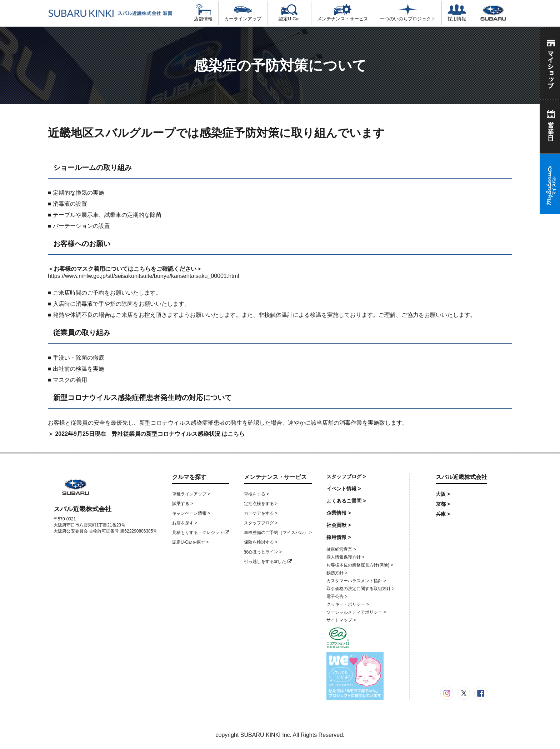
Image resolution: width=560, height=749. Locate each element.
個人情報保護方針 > (345, 557)
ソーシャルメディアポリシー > (356, 612)
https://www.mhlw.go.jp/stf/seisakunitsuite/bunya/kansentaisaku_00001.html (143, 276)
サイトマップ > (341, 620)
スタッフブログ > (261, 523)
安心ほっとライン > (263, 552)
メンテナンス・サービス (343, 13)
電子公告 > (337, 596)
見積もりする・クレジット (201, 533)
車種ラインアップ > (191, 494)
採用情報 (457, 13)
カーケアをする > (261, 513)
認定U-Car (289, 13)
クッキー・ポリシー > (347, 604)
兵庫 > (443, 514)
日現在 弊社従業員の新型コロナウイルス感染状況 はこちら (167, 434)
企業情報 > (339, 513)
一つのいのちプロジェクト (408, 13)
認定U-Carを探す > (190, 542)
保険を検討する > (261, 542)
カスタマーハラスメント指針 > (356, 581)
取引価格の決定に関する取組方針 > (360, 589)
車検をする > (256, 494)
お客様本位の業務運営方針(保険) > (360, 565)
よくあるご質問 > (346, 501)
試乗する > (182, 504)
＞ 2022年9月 (65, 434)
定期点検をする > (261, 504)
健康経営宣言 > (341, 549)
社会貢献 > (339, 525)
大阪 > (443, 494)
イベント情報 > (344, 489)
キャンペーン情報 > (191, 513)
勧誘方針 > (337, 573)
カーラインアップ (243, 13)
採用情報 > (339, 537)
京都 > (443, 504)
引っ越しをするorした (268, 561)
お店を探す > (185, 523)
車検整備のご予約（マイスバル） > (278, 533)
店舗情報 (203, 13)
